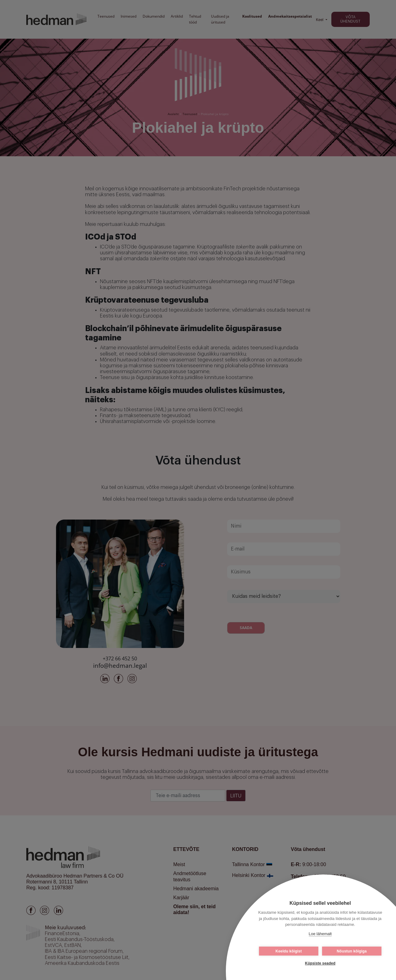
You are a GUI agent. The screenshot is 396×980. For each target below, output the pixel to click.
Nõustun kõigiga (352, 951)
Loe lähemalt (320, 934)
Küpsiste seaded (320, 963)
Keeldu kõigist (289, 951)
